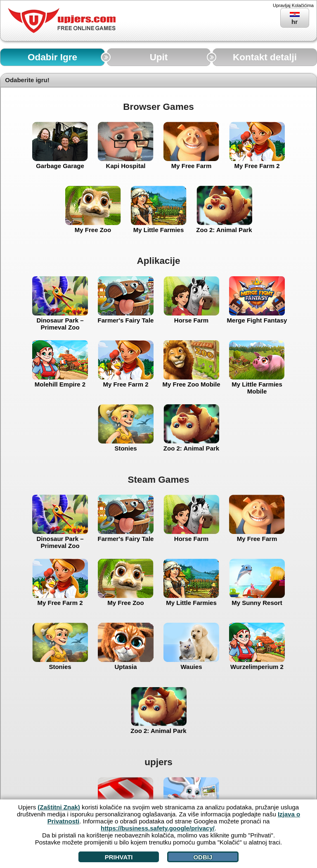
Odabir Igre (52, 57)
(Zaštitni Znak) (59, 807)
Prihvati (119, 857)
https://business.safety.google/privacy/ (158, 828)
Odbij (203, 857)
